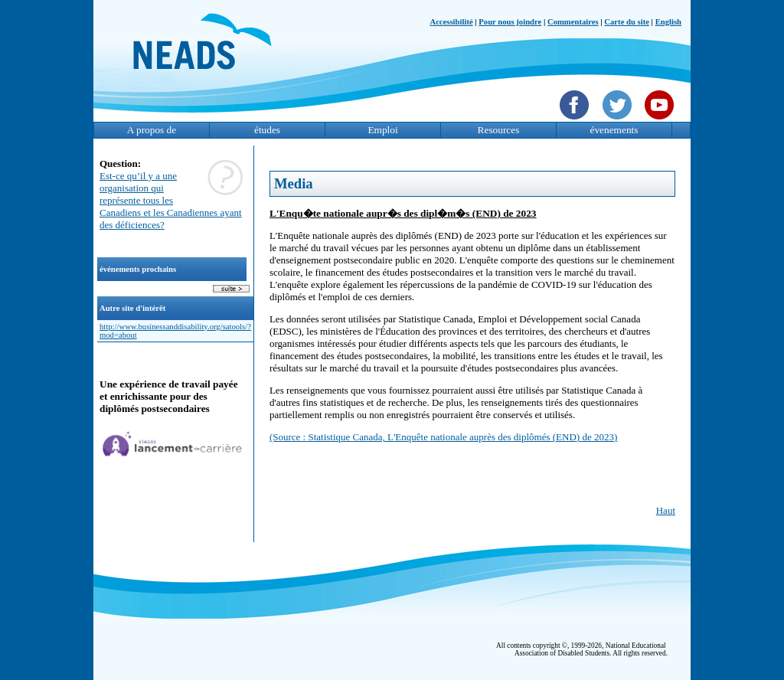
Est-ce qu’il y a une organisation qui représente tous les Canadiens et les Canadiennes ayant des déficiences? (171, 200)
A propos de (152, 130)
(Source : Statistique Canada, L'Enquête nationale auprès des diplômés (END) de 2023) (443, 437)
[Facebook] (576, 121)
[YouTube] (661, 121)
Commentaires (573, 22)
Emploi (382, 130)
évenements (614, 130)
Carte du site (627, 22)
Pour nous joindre (510, 22)
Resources (499, 130)
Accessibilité (451, 22)
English (668, 22)
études (267, 130)
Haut (666, 510)
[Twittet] (619, 121)
